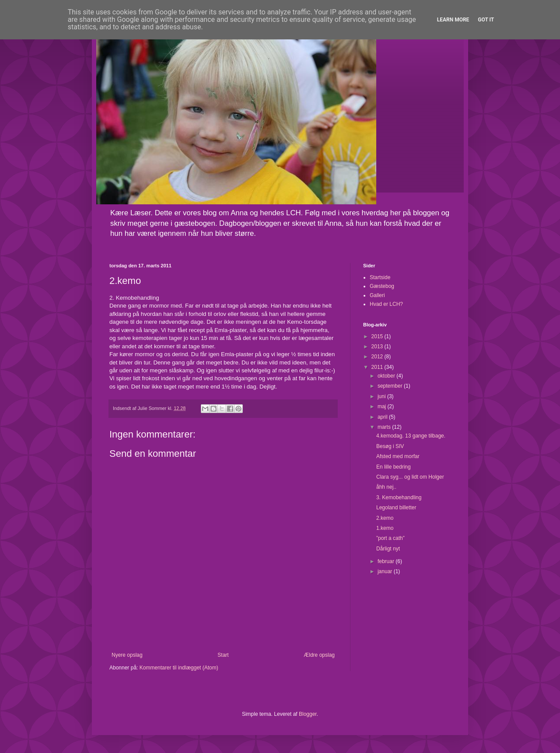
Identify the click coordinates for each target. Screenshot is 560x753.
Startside (380, 277)
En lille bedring (394, 467)
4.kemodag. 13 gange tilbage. (411, 436)
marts (385, 427)
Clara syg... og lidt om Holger (410, 477)
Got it (486, 20)
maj (383, 406)
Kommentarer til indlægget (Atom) (179, 668)
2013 (378, 347)
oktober (387, 376)
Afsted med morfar (398, 456)
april (383, 417)
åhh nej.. (386, 487)
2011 (378, 367)
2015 (378, 336)
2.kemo (385, 518)
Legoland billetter (396, 508)
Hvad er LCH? (386, 304)
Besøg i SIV (390, 446)
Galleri (377, 295)
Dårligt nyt (388, 549)
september (391, 386)
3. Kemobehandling (399, 497)
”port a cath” (390, 538)
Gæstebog (382, 286)
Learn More (453, 20)
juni (382, 396)
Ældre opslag (319, 655)
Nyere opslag (127, 655)
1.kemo (385, 528)
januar (386, 571)
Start (223, 655)
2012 (378, 357)
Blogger (308, 714)
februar (387, 561)
